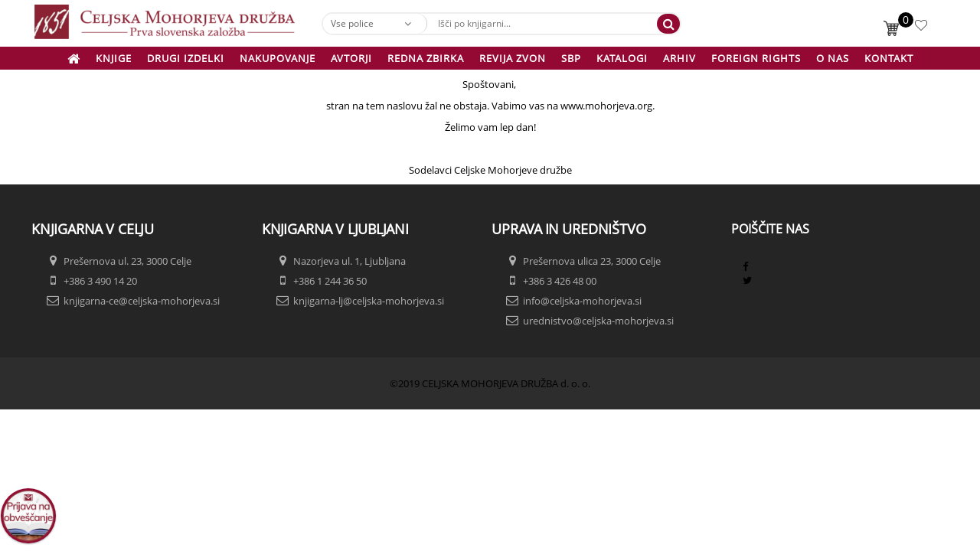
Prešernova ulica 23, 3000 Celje (592, 261)
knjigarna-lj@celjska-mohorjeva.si (369, 301)
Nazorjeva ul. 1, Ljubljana (350, 261)
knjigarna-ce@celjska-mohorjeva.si (142, 301)
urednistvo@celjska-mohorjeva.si (598, 321)
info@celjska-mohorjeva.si (582, 301)
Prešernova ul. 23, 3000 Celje (127, 261)
